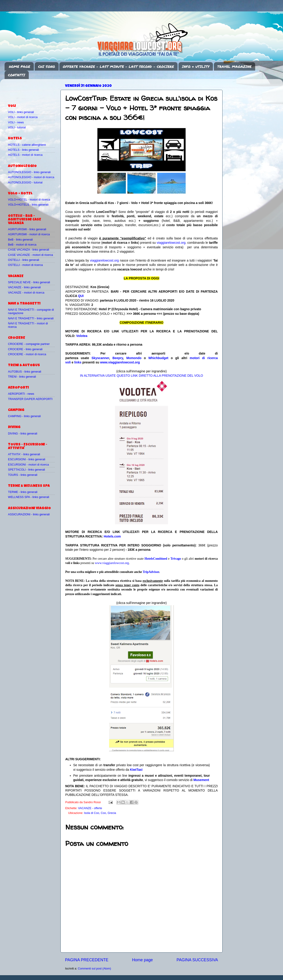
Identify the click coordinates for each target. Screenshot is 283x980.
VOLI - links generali (21, 112)
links (78, 362)
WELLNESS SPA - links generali (29, 497)
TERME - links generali (23, 492)
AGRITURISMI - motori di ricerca (29, 234)
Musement (201, 780)
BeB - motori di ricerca (22, 245)
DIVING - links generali (23, 434)
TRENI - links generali (22, 377)
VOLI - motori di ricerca (23, 117)
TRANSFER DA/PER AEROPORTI (30, 399)
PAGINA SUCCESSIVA (197, 960)
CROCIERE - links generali (25, 349)
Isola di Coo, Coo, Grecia (100, 813)
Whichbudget (158, 358)
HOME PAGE (20, 66)
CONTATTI (17, 75)
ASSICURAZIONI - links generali (29, 514)
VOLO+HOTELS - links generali (28, 205)
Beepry (118, 358)
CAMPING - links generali (24, 416)
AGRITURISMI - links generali (27, 229)
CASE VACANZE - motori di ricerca (30, 255)
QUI (81, 296)
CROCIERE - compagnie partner (29, 344)
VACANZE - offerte (90, 808)
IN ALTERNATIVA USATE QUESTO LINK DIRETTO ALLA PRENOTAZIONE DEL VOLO (141, 376)
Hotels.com (112, 536)
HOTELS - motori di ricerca (25, 155)
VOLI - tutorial (17, 127)
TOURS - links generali (23, 475)
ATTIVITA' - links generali (24, 454)
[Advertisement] (35, 89)
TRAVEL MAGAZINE (234, 66)
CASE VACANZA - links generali (29, 250)
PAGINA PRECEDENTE (87, 960)
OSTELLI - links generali (24, 260)
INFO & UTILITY (196, 66)
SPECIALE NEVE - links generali (29, 282)
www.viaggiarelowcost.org (120, 362)
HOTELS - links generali (23, 150)
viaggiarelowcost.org (171, 243)
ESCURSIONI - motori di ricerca (28, 465)
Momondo (134, 358)
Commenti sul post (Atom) (94, 969)
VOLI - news (16, 122)
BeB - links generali (20, 240)
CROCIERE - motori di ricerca (27, 354)
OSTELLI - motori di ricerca (25, 265)
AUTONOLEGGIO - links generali (29, 172)
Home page (143, 960)
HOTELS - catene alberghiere (27, 145)
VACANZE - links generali (24, 287)
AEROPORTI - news (21, 394)
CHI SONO (47, 66)
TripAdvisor (151, 572)
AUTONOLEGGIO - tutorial (25, 183)
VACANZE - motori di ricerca (26, 293)
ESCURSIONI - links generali (27, 459)
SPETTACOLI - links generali (26, 470)
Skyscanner (100, 358)
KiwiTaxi (136, 770)
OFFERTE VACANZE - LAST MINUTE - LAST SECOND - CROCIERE (118, 66)
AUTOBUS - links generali (25, 372)
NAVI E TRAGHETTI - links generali (31, 318)
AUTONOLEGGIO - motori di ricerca (31, 177)
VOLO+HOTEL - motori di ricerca (29, 200)
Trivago (176, 559)
